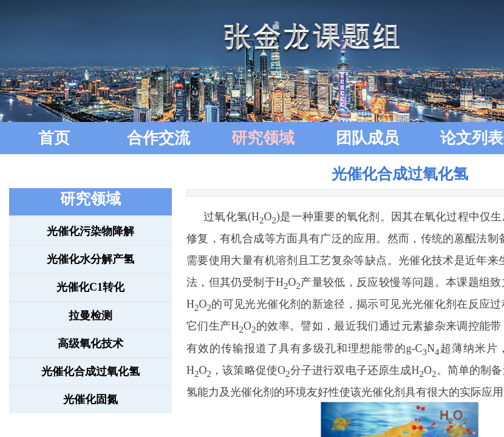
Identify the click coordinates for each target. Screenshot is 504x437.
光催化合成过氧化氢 (90, 371)
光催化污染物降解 (90, 231)
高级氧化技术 (90, 344)
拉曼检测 (90, 316)
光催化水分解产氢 (90, 259)
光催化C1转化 (90, 287)
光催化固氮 (90, 399)
